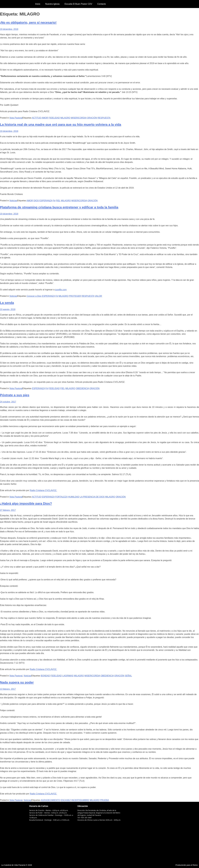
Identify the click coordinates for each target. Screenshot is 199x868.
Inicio (38, 4)
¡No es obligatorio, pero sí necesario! (28, 22)
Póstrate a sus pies (15, 395)
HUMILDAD (74, 497)
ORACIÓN (92, 118)
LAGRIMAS (68, 676)
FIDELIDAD (54, 118)
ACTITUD (36, 118)
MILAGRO (65, 118)
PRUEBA (105, 800)
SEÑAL (128, 676)
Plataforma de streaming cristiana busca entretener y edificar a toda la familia (59, 207)
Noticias (13, 201)
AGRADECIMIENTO (50, 800)
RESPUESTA (104, 118)
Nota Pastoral (16, 118)
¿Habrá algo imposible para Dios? (26, 503)
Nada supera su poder (17, 682)
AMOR (45, 118)
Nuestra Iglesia (52, 4)
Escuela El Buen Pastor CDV (78, 4)
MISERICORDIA (79, 118)
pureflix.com (61, 290)
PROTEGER (75, 296)
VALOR (98, 296)
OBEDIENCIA (82, 388)
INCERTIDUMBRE (80, 800)
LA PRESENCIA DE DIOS (92, 497)
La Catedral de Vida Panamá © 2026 (17, 865)
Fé (54, 201)
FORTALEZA (61, 497)
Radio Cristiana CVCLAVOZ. (43, 490)
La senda (7, 303)
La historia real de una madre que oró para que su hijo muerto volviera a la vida (61, 124)
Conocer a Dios (34, 296)
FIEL (58, 201)
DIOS (36, 201)
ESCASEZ (66, 800)
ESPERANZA (46, 201)
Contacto (102, 4)
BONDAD (45, 676)
